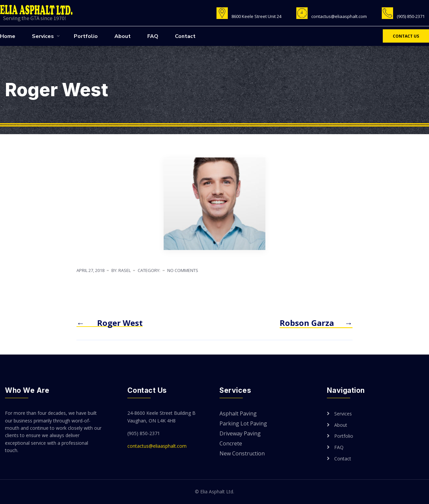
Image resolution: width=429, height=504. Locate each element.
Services (43, 36)
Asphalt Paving (238, 414)
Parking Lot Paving (243, 424)
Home (8, 36)
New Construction (242, 454)
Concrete (231, 444)
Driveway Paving (240, 434)
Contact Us (406, 36)
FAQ (153, 36)
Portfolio (86, 36)
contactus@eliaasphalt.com (157, 446)
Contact (185, 36)
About (123, 36)
